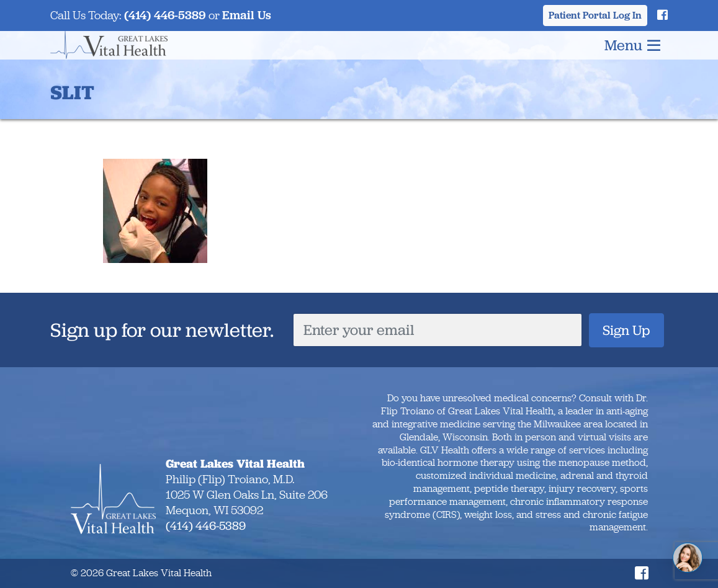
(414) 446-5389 (165, 15)
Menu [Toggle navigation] (632, 45)
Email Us (247, 15)
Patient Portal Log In (595, 15)
